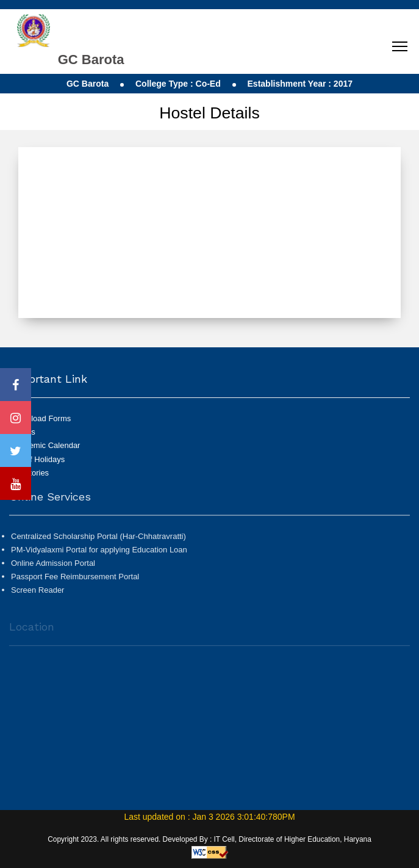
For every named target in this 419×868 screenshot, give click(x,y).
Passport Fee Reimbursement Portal (75, 580)
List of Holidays (38, 459)
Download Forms (41, 418)
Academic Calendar (45, 445)
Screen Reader (38, 594)
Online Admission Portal (53, 567)
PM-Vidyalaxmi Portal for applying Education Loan (99, 553)
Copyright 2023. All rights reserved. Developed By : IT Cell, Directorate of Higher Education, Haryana (210, 839)
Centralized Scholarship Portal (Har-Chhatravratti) (98, 539)
